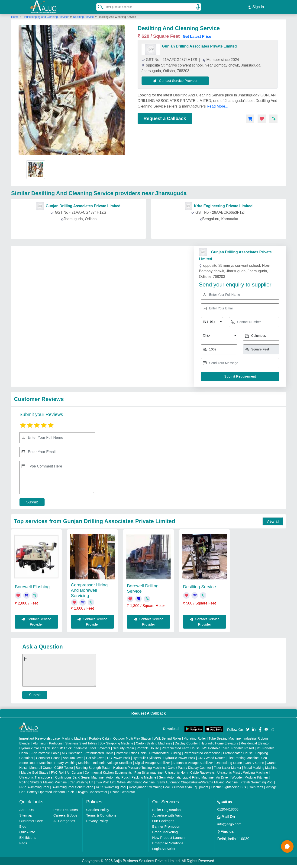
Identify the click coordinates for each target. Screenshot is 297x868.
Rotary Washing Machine (72, 763)
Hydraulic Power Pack (179, 758)
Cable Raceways (202, 773)
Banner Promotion (166, 826)
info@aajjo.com (229, 824)
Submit (32, 502)
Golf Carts (256, 787)
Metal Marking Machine (261, 768)
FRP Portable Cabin (45, 753)
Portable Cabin (100, 738)
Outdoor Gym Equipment (190, 787)
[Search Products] (99, 7)
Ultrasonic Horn (176, 773)
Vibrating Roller (195, 738)
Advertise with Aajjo (167, 815)
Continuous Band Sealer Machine (79, 777)
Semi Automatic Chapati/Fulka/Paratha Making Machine (197, 782)
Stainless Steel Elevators (92, 748)
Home (15, 17)
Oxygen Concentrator (92, 792)
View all (273, 521)
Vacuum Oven (73, 758)
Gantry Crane (254, 763)
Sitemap (26, 815)
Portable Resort (243, 748)
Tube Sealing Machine (225, 738)
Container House (48, 758)
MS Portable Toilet (215, 748)
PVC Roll (58, 773)
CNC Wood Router (211, 758)
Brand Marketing (165, 832)
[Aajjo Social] (248, 729)
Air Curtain (74, 773)
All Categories (64, 821)
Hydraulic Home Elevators (219, 743)
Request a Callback (165, 118)
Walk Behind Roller (167, 738)
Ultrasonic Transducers (36, 777)
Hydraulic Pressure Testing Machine (139, 768)
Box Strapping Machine (116, 743)
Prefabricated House (238, 753)
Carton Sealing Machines (154, 743)
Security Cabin (123, 748)
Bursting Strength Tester (93, 768)
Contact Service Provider (175, 81)
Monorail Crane (41, 768)
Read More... (217, 106)
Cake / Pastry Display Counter (189, 768)
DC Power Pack (119, 758)
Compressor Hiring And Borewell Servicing (89, 590)
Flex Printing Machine (243, 758)
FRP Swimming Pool (34, 787)
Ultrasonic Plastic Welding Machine (242, 773)
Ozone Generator (123, 792)
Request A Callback (148, 713)
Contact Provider (79, 230)
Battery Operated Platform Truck (50, 792)
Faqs (23, 843)
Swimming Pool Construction (73, 787)
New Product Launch (168, 838)
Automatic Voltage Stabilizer (193, 763)
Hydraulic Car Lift (32, 748)
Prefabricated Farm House (181, 748)
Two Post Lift (105, 782)
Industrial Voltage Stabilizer (113, 763)
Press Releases (66, 810)
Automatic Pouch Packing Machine (131, 777)
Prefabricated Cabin (99, 753)
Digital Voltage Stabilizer (153, 763)
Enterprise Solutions (168, 843)
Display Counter (186, 743)
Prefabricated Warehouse (202, 753)
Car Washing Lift (81, 782)
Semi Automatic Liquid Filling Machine (186, 777)
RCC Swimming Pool (111, 787)
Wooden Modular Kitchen (250, 777)
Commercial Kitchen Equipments (108, 773)
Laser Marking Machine (70, 738)
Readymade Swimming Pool (149, 787)
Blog (23, 826)
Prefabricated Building (165, 753)
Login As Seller (164, 849)
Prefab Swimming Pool (257, 782)
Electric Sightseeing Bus (228, 787)
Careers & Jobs (65, 815)
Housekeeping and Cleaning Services (46, 17)
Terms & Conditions (101, 815)
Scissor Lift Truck (59, 748)
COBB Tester (64, 768)
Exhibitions (28, 838)
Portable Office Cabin (131, 753)
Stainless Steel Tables (81, 743)
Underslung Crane (229, 763)
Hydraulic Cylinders (147, 758)
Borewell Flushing (32, 587)
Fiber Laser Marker (227, 768)
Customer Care (31, 821)
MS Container (72, 753)
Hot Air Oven (95, 758)
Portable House (148, 748)
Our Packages (163, 821)
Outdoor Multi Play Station (132, 738)
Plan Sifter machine (148, 773)
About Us (26, 810)
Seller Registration (166, 810)
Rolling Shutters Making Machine (43, 782)
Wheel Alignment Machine (136, 782)
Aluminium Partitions (48, 743)
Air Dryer (222, 777)
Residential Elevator (255, 743)
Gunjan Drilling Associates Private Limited (199, 46)
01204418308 (228, 809)
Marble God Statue (35, 773)
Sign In (256, 7)
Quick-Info (27, 832)
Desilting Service (83, 17)
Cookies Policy (98, 810)
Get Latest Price (197, 37)
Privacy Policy (97, 821)
